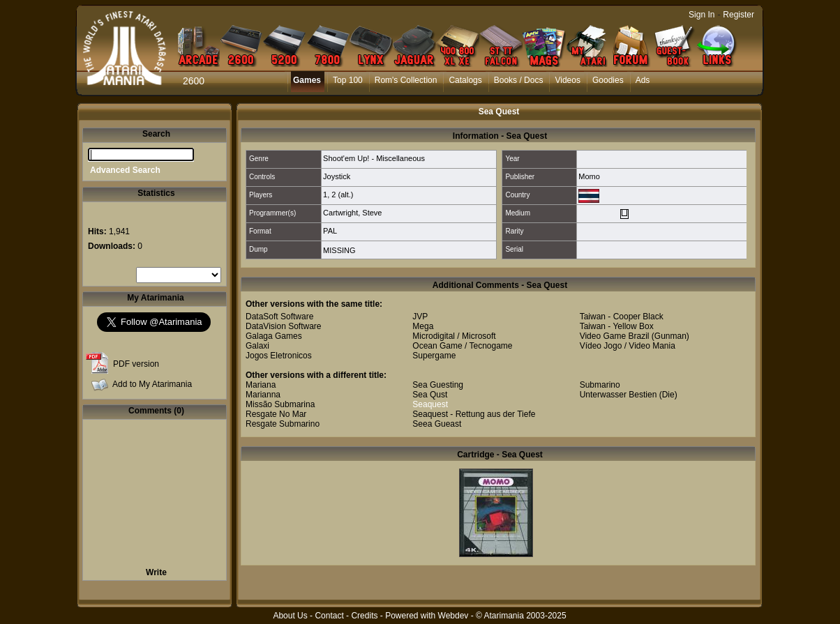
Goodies (608, 80)
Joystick (337, 176)
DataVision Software (284, 326)
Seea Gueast (437, 424)
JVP (420, 317)
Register (738, 15)
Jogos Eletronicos (279, 356)
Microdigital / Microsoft (454, 336)
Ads (643, 80)
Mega (423, 326)
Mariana (261, 385)
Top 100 (348, 80)
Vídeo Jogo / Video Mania (628, 346)
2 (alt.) (342, 195)
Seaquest (430, 404)
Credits (364, 616)
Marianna (263, 395)
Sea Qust (430, 395)
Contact (329, 616)
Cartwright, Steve (352, 213)
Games (307, 80)
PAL (330, 231)
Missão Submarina (280, 404)
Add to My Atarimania (152, 384)
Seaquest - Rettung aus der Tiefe (474, 414)
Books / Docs (519, 80)
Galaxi (257, 346)
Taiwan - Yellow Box (617, 326)
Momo (589, 176)
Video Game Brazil (615, 336)
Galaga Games (274, 336)
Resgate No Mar (276, 414)
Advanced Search (125, 170)
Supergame (434, 356)
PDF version (136, 364)
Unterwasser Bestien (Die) (629, 395)
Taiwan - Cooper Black (622, 317)
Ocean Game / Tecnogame (462, 346)
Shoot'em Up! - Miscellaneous (374, 158)
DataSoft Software (279, 317)
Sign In (702, 15)
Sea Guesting (438, 385)
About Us (290, 616)
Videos (567, 80)
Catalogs (465, 80)
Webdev (453, 616)
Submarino (600, 385)
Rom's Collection (406, 80)
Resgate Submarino (283, 424)
